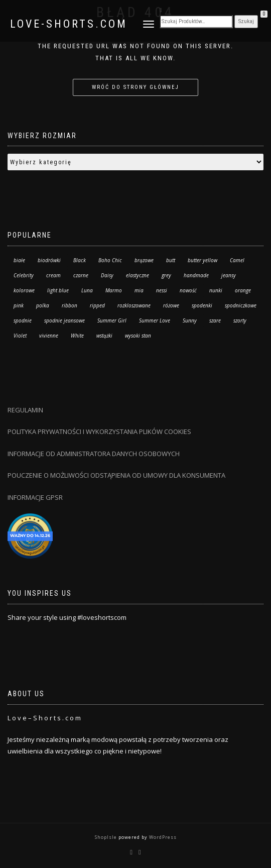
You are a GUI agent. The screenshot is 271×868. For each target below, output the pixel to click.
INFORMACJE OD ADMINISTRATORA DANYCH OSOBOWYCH (94, 454)
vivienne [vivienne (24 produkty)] (49, 336)
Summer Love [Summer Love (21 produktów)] (155, 320)
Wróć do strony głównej (135, 87)
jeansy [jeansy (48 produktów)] (229, 275)
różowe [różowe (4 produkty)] (171, 305)
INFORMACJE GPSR (35, 497)
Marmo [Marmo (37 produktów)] (114, 290)
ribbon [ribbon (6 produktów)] (70, 305)
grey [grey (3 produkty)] (166, 275)
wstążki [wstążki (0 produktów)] (104, 336)
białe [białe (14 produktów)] (19, 260)
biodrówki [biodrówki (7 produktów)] (49, 260)
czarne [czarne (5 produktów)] (81, 275)
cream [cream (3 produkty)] (53, 275)
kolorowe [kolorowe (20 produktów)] (24, 290)
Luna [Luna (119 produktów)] (87, 290)
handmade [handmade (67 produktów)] (196, 275)
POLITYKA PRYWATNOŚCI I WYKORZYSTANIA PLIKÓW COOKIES (99, 431)
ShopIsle (107, 837)
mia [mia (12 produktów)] (139, 290)
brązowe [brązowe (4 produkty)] (144, 260)
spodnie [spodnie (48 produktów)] (23, 320)
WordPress (162, 837)
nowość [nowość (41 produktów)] (188, 290)
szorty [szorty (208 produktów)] (240, 320)
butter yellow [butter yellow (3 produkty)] (202, 260)
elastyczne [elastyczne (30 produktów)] (138, 275)
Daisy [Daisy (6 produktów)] (107, 275)
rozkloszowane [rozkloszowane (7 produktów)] (134, 305)
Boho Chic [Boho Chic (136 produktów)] (110, 260)
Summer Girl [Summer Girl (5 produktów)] (112, 320)
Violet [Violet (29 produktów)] (20, 336)
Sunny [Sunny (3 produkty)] (190, 320)
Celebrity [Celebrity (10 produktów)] (24, 275)
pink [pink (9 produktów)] (19, 305)
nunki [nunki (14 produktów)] (216, 290)
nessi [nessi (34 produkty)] (162, 290)
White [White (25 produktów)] (77, 336)
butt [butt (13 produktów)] (171, 260)
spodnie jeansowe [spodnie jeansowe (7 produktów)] (64, 320)
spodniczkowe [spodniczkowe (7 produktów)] (241, 305)
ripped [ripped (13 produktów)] (97, 305)
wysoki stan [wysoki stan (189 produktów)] (138, 336)
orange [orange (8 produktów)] (243, 290)
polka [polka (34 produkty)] (43, 305)
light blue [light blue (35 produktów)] (58, 290)
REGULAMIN (25, 410)
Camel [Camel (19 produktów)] (237, 260)
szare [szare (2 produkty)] (215, 320)
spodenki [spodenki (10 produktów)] (202, 305)
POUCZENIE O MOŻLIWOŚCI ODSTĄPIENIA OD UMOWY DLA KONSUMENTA (116, 475)
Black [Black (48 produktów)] (80, 260)
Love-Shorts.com (69, 24)
